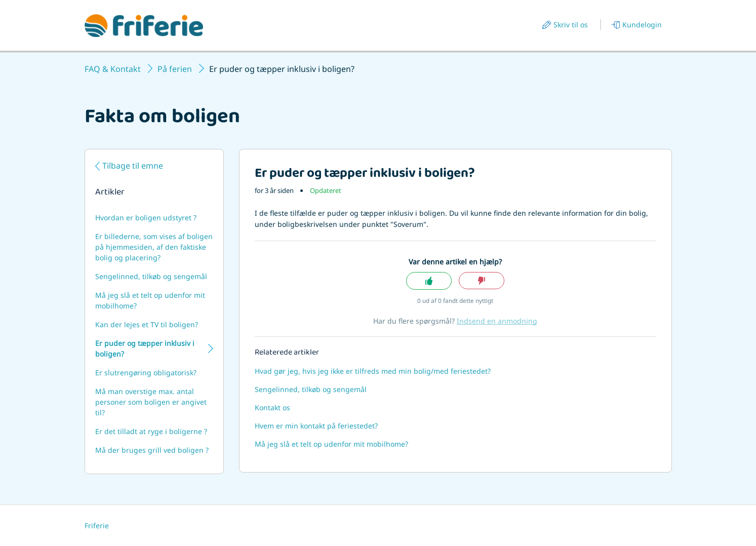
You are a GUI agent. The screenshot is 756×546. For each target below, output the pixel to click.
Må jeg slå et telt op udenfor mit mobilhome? (150, 300)
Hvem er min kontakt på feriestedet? (316, 426)
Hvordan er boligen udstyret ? (146, 218)
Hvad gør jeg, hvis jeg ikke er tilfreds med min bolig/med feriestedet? (373, 371)
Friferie (97, 525)
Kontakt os (272, 407)
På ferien (175, 69)
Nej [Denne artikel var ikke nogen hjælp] (482, 281)
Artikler (110, 193)
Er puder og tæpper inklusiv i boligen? (145, 348)
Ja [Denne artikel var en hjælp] (429, 281)
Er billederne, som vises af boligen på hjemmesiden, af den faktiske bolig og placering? (154, 247)
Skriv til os (571, 25)
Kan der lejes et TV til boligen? (147, 324)
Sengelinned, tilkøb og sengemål (151, 276)
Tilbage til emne (133, 166)
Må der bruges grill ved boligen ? (152, 450)
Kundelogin (642, 25)
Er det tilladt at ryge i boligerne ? (151, 431)
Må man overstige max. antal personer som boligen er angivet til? (151, 402)
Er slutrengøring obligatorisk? (146, 373)
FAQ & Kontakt (113, 69)
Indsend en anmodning (497, 321)
